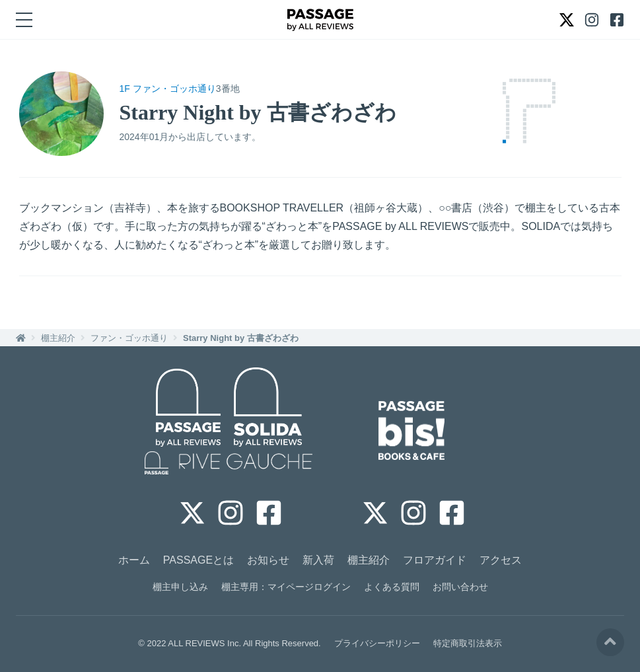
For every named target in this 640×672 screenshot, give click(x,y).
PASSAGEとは (198, 560)
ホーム (134, 560)
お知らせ (268, 560)
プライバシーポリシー (377, 643)
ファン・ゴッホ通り (129, 338)
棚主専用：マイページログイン (286, 587)
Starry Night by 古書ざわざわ (241, 338)
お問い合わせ (460, 587)
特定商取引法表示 (468, 643)
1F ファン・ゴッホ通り (168, 89)
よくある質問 (392, 587)
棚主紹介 (58, 338)
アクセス (501, 560)
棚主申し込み (180, 587)
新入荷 (318, 560)
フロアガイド (435, 560)
